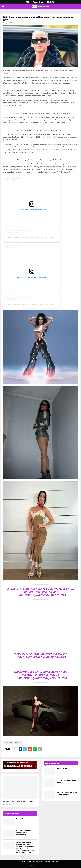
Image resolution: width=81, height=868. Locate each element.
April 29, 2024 (58, 678)
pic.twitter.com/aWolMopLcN (48, 654)
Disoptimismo (62, 768)
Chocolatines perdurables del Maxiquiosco (67, 793)
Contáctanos (35, 866)
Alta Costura (8, 742)
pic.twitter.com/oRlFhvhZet (41, 675)
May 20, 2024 (58, 595)
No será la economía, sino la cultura (18, 802)
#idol (62, 589)
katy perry (18, 742)
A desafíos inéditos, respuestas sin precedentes (24, 833)
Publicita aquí (45, 866)
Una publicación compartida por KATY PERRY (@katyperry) (32, 237)
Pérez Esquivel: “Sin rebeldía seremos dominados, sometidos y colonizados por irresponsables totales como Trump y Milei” (25, 847)
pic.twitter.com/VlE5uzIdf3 (41, 592)
